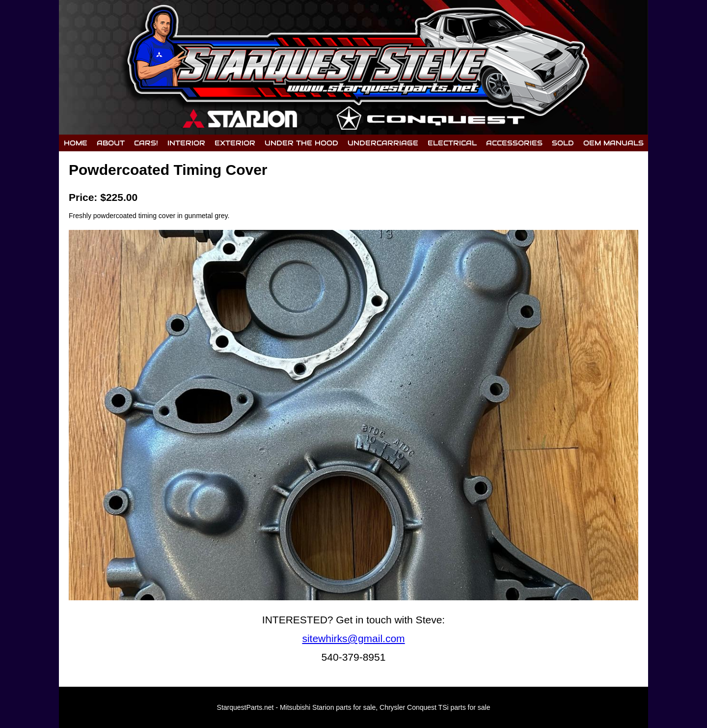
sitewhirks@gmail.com (353, 638)
